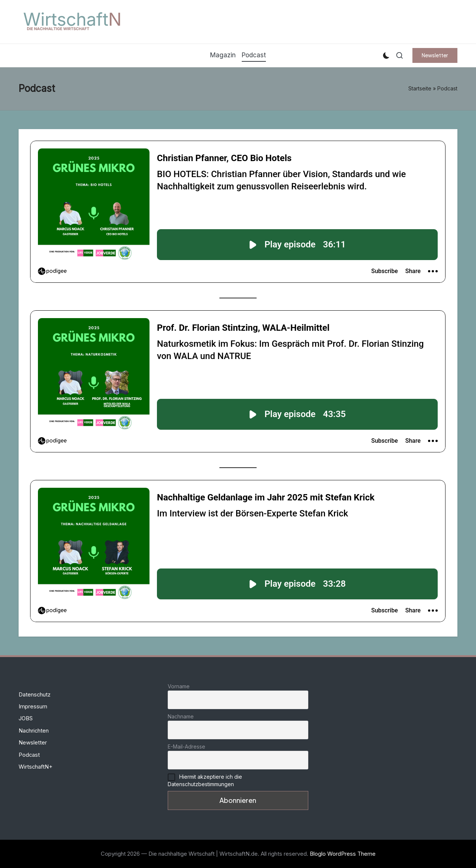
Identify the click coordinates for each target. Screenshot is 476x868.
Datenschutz (35, 695)
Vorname (179, 686)
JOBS (26, 718)
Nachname (181, 716)
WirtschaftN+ (36, 767)
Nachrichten (34, 731)
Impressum (33, 707)
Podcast (29, 755)
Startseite (420, 88)
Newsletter (33, 743)
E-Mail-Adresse (186, 747)
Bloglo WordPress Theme (343, 854)
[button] (435, 55)
